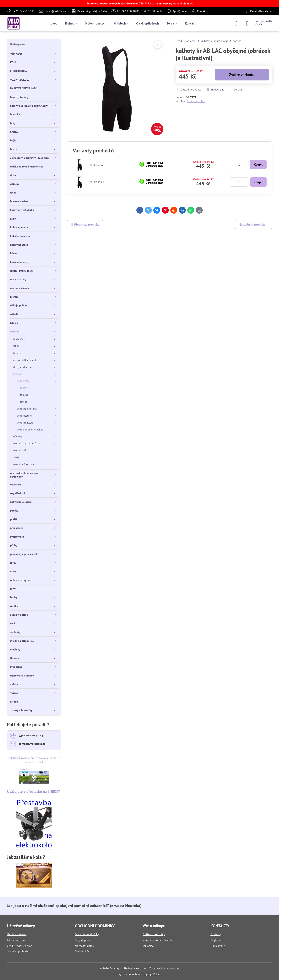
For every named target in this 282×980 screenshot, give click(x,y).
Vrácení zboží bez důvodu (158, 940)
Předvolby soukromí (135, 968)
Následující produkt (254, 224)
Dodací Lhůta (83, 951)
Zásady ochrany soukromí (164, 968)
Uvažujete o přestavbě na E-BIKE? (34, 791)
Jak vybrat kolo (16, 940)
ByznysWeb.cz (152, 974)
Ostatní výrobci (196, 101)
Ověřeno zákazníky (154, 934)
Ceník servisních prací (20, 946)
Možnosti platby (84, 946)
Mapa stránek (218, 946)
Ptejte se (216, 940)
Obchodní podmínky (87, 934)
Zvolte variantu (242, 75)
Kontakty (216, 934)
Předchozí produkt (85, 224)
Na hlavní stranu (17, 934)
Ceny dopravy (83, 940)
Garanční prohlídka (18, 951)
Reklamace (149, 946)
